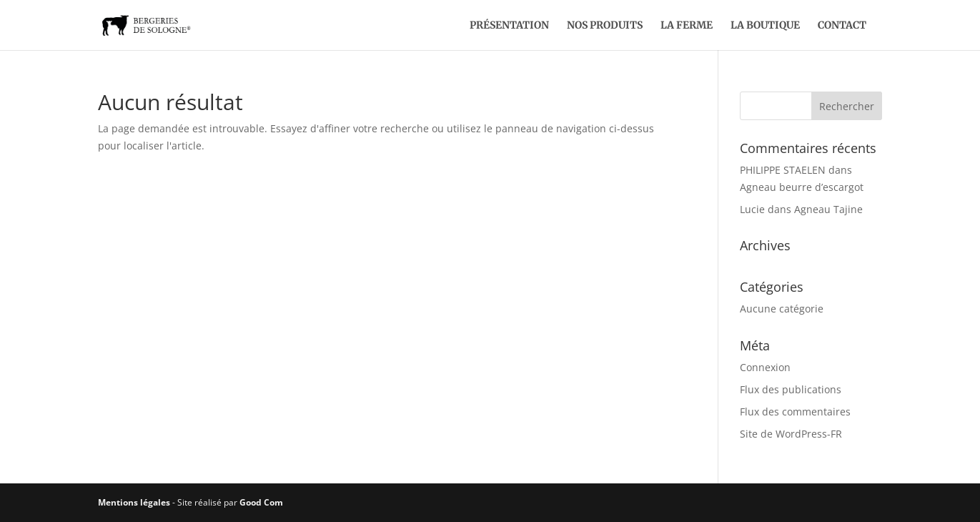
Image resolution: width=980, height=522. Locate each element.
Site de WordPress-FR (791, 434)
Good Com (261, 502)
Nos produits (605, 26)
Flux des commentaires (795, 412)
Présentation (509, 26)
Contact (842, 26)
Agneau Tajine (828, 209)
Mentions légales (134, 502)
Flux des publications (791, 389)
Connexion (765, 367)
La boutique (765, 26)
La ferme (687, 26)
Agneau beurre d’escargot (802, 187)
